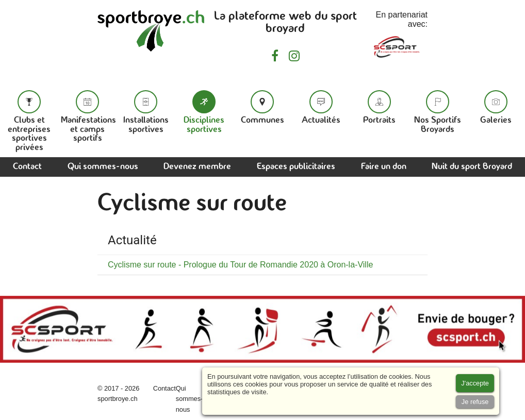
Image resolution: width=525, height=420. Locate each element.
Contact (27, 167)
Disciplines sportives (204, 112)
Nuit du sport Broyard (472, 167)
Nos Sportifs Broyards (438, 112)
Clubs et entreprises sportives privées (29, 121)
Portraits (379, 107)
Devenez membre (197, 167)
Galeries (496, 107)
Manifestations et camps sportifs (88, 116)
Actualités (321, 107)
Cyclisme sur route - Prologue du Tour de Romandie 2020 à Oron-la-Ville (240, 265)
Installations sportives (146, 112)
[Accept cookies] (475, 383)
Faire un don (384, 167)
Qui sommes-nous (103, 167)
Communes (262, 107)
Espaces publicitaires (296, 167)
